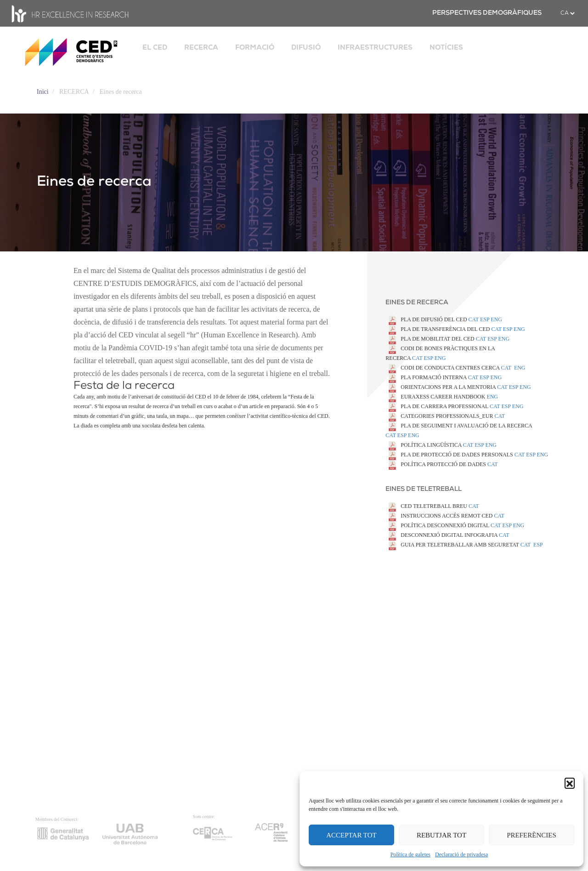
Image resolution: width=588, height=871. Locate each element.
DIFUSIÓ (306, 47)
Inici (43, 92)
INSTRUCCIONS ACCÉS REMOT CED (440, 516)
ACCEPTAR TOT (351, 835)
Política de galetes (410, 854)
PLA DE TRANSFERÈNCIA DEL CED (438, 329)
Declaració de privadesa (461, 854)
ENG (440, 358)
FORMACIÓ (255, 47)
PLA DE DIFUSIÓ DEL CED (427, 319)
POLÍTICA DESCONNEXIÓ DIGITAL (438, 525)
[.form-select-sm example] (567, 13)
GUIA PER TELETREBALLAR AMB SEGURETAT (453, 545)
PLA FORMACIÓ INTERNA (427, 377)
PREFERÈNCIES (531, 835)
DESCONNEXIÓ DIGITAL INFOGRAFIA (442, 535)
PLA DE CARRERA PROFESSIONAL (438, 406)
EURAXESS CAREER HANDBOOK (436, 397)
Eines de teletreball (424, 489)
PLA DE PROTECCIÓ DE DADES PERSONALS (450, 455)
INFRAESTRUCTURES (375, 47)
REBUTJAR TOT (441, 835)
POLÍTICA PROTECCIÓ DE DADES (436, 464)
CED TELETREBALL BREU (427, 506)
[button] (570, 783)
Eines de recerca (417, 303)
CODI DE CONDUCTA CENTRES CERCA (443, 368)
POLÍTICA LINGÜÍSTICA (424, 445)
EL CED (155, 47)
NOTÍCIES (446, 47)
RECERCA (201, 47)
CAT (474, 319)
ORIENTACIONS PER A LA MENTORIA (441, 387)
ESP (429, 358)
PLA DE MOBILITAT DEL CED (430, 339)
